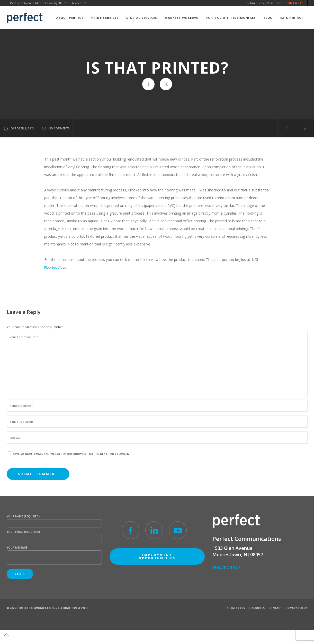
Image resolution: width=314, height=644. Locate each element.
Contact (294, 3)
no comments (56, 129)
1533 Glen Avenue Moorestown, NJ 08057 (38, 3)
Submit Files (255, 3)
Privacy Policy (297, 608)
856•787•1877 (78, 3)
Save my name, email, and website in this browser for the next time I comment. (72, 454)
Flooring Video (55, 267)
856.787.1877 (226, 567)
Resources (274, 3)
